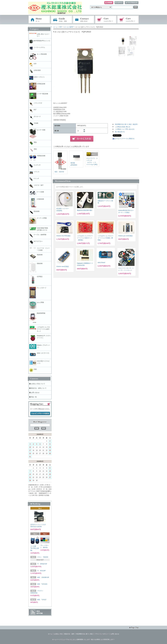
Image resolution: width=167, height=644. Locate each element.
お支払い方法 (58, 634)
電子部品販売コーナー (128, 20)
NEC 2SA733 (59, 172)
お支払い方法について (38, 384)
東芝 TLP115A (42, 584)
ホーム (39, 20)
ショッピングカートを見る (40, 414)
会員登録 (109, 3)
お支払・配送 (61, 20)
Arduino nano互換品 (63, 266)
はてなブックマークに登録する (125, 139)
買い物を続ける (120, 132)
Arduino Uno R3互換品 (63, 236)
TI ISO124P (41, 571)
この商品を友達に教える (123, 127)
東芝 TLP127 (42, 600)
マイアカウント (132, 3)
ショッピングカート (106, 20)
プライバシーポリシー (102, 634)
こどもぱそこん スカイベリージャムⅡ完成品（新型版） (105, 238)
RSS (38, 611)
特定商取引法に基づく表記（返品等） (127, 124)
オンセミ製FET (69, 27)
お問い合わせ (84, 20)
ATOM (40, 613)
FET (61, 27)
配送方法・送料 (69, 634)
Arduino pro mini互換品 (125, 236)
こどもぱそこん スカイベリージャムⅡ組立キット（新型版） (85, 238)
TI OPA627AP (42, 564)
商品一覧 (34, 397)
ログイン (119, 3)
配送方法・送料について (39, 388)
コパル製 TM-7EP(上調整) (35, 548)
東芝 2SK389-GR (43, 577)
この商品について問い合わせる (125, 129)
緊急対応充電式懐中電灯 (85, 210)
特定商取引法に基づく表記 (85, 634)
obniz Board (101, 263)
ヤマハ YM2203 (43, 557)
